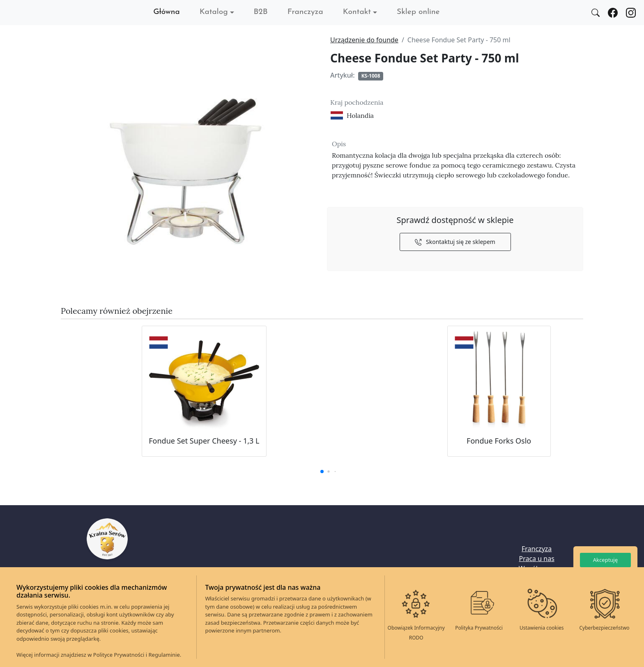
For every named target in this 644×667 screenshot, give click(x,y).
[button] (322, 471)
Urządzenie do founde (364, 40)
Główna (167, 12)
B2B (261, 12)
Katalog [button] (214, 12)
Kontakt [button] (357, 12)
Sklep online (418, 12)
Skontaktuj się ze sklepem (455, 242)
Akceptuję (605, 560)
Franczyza (305, 12)
